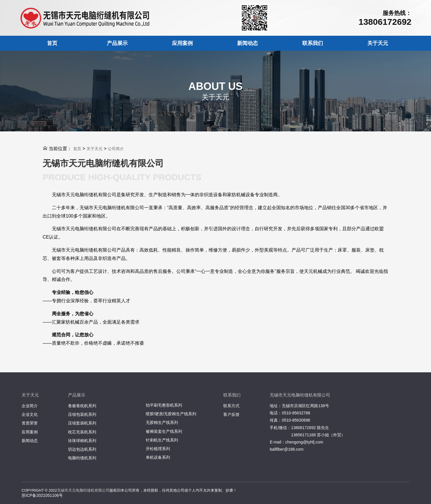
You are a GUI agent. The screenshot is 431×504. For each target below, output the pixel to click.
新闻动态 (247, 43)
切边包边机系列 (82, 449)
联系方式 (231, 406)
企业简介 (30, 406)
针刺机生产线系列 (162, 440)
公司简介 (116, 149)
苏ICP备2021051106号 (42, 495)
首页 (52, 43)
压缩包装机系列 (82, 414)
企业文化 (30, 414)
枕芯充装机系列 (82, 432)
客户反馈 (231, 414)
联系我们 (313, 43)
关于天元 (378, 43)
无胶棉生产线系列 (162, 422)
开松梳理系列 (158, 449)
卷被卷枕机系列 (82, 406)
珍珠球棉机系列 (82, 441)
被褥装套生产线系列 (164, 431)
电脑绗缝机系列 (82, 458)
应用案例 (182, 43)
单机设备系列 (158, 457)
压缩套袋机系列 (82, 423)
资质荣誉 (30, 423)
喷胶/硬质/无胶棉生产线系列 (171, 414)
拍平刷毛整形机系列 (164, 405)
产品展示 (117, 43)
